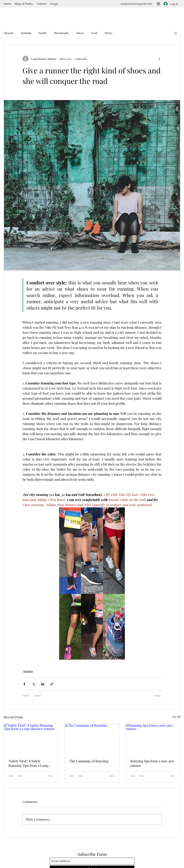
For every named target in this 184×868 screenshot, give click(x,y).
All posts (9, 33)
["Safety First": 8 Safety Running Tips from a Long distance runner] (31, 739)
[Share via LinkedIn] (43, 684)
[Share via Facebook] (24, 684)
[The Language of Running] (92, 739)
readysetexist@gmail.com (136, 4)
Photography (61, 33)
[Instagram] (158, 4)
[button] (175, 33)
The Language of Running (89, 761)
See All (176, 717)
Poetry (109, 33)
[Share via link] (52, 684)
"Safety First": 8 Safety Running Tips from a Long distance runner (28, 763)
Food (94, 33)
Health (42, 33)
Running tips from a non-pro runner (152, 763)
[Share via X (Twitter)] (34, 684)
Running (26, 33)
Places (80, 33)
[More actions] (159, 59)
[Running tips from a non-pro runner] (153, 739)
